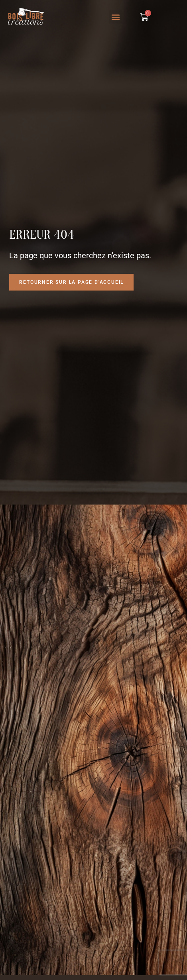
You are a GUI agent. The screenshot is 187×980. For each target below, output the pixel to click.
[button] (116, 17)
